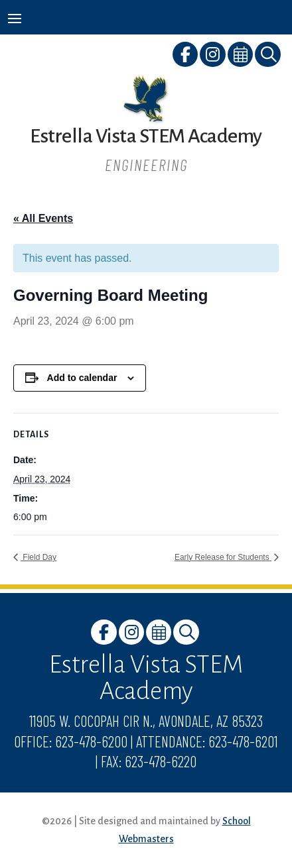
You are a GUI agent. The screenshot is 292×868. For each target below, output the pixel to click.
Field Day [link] (38, 557)
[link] (186, 57)
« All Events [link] (43, 218)
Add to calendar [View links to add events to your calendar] (82, 378)
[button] (15, 18)
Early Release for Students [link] (223, 557)
